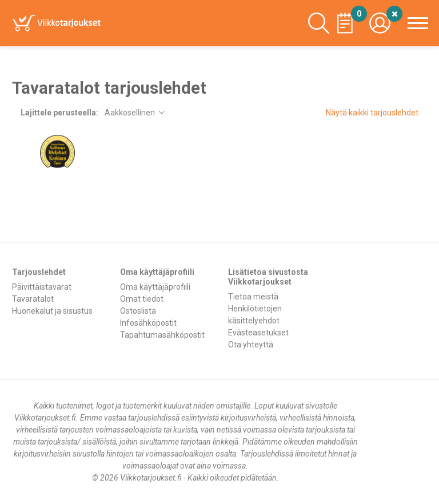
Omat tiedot (142, 299)
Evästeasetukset (258, 333)
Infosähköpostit (148, 323)
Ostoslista (138, 311)
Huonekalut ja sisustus (52, 311)
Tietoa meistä (253, 297)
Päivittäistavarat (42, 287)
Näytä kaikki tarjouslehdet (372, 113)
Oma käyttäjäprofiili (155, 287)
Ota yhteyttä (251, 345)
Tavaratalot (33, 299)
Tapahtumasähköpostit (162, 335)
